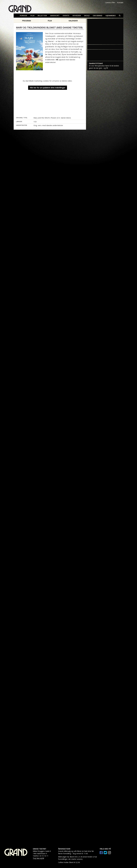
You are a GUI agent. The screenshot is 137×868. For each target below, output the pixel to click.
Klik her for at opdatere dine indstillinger (48, 88)
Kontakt (120, 2)
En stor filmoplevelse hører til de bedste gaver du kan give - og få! (104, 225)
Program (26, 21)
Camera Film (110, 2)
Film (50, 21)
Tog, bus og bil (38, 858)
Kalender (73, 21)
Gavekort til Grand (96, 222)
